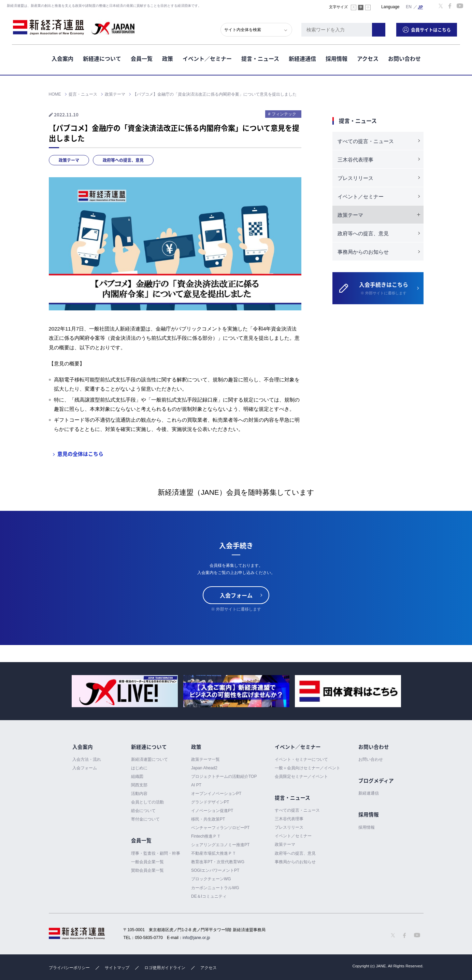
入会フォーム (236, 595)
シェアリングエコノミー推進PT (220, 845)
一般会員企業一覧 (147, 862)
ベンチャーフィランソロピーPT (220, 828)
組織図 (137, 776)
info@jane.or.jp (196, 938)
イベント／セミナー (207, 58)
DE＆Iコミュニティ (209, 896)
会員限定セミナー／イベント (301, 776)
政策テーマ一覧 (205, 759)
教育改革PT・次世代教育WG (218, 862)
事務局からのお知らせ (363, 252)
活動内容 (139, 794)
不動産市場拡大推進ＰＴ (214, 853)
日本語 (420, 6)
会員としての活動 (147, 802)
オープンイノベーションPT (216, 794)
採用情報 (337, 58)
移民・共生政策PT (208, 819)
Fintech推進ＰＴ (206, 836)
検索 (382, 29)
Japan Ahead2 (204, 768)
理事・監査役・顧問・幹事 (156, 853)
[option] (125, 691)
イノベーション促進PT (212, 811)
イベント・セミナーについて (301, 759)
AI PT (196, 785)
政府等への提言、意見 (123, 160)
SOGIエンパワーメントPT (215, 870)
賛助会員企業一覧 (147, 870)
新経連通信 (302, 58)
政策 (168, 58)
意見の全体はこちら (80, 454)
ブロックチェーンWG (211, 879)
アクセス (368, 58)
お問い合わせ (404, 58)
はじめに (139, 768)
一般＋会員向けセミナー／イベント (307, 768)
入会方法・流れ (87, 759)
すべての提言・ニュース (366, 141)
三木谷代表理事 (355, 160)
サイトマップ (117, 968)
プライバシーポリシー (69, 968)
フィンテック (284, 114)
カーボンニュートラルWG (215, 888)
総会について (143, 811)
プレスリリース (355, 178)
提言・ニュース (260, 58)
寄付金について (145, 819)
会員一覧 (142, 58)
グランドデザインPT (210, 802)
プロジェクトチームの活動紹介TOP (224, 776)
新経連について (102, 58)
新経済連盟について (149, 759)
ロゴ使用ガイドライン (165, 968)
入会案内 (62, 58)
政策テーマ (69, 160)
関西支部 (139, 785)
